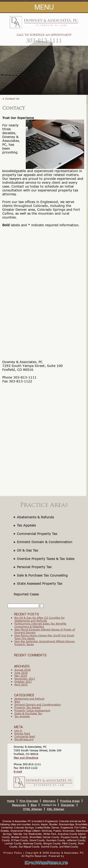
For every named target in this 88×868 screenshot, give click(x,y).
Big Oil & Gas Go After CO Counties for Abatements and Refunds (40, 619)
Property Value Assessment (32, 710)
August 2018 (22, 670)
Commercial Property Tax (37, 534)
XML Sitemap (56, 809)
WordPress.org (24, 739)
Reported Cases (26, 594)
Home (11, 801)
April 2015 (21, 684)
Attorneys (49, 801)
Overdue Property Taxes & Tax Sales (46, 559)
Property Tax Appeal (27, 707)
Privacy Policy (13, 853)
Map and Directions (26, 758)
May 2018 (21, 676)
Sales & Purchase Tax (28, 713)
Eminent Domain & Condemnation (45, 542)
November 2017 (25, 679)
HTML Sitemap (33, 809)
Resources (19, 805)
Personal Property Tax (34, 567)
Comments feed (25, 736)
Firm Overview (29, 801)
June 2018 (21, 673)
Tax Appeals (26, 525)
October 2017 (23, 681)
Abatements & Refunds (35, 517)
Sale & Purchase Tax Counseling (42, 575)
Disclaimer (68, 805)
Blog (17, 701)
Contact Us (12, 99)
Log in (18, 730)
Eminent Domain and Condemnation (38, 704)
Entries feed (22, 733)
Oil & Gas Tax (27, 550)
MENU (44, 7)
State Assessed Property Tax (40, 583)
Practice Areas (70, 801)
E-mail (18, 771)
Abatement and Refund (29, 699)
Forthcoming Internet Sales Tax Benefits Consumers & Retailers (40, 625)
